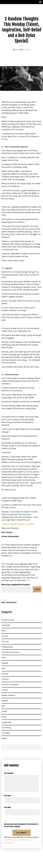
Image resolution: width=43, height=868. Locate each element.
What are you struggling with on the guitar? (16, 585)
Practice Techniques (10, 685)
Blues (4, 631)
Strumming (6, 728)
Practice (5, 679)
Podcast (5, 674)
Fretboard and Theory (11, 652)
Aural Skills (6, 625)
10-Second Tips (8, 620)
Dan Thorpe (26, 50)
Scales (4, 711)
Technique (6, 733)
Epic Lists (5, 641)
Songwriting (6, 722)
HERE (28, 580)
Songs (4, 717)
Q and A (5, 690)
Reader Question (8, 695)
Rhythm (5, 701)
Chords (5, 636)
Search (38, 589)
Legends (18, 50)
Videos (4, 738)
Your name (7, 796)
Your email (7, 807)
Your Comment (9, 773)
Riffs (3, 706)
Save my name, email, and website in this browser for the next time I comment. (21, 825)
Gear (4, 658)
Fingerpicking (7, 647)
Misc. (4, 668)
